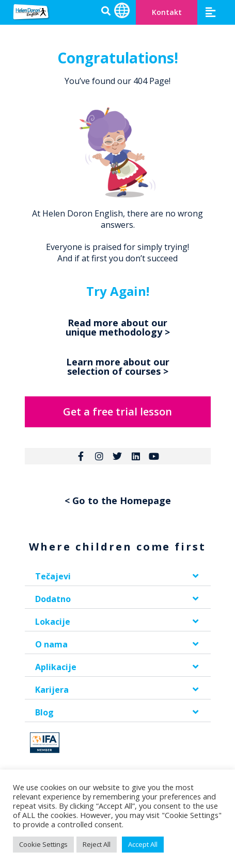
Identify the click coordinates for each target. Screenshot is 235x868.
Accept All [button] (143, 844)
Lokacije (53, 622)
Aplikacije (56, 667)
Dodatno (53, 599)
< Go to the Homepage (118, 500)
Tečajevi (53, 576)
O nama (51, 644)
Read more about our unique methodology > (118, 327)
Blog (44, 712)
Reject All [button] (97, 844)
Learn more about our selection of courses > (118, 366)
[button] (210, 12)
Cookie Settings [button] (43, 844)
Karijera (52, 690)
